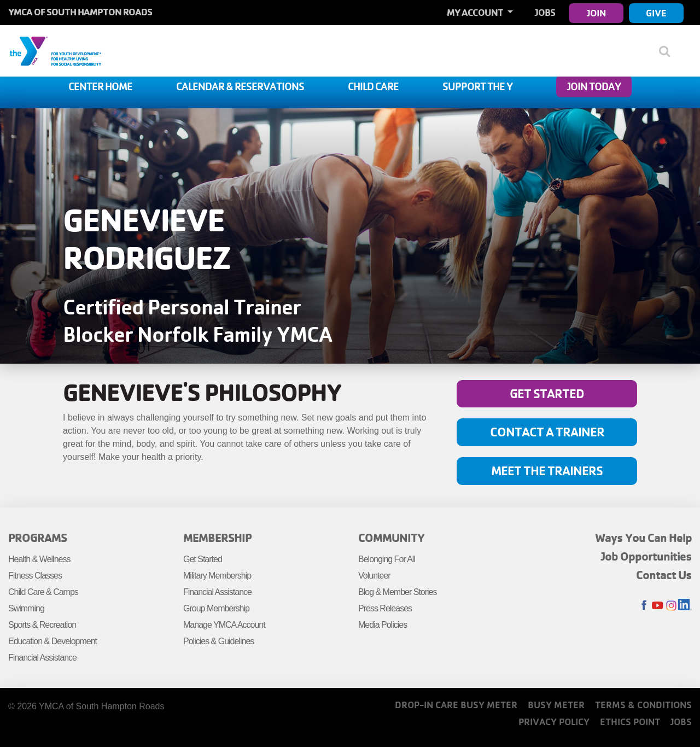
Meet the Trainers (547, 471)
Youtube (658, 606)
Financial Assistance (42, 658)
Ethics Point (630, 722)
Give (656, 13)
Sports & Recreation (42, 625)
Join (596, 13)
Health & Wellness (39, 559)
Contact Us (664, 575)
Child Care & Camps (43, 592)
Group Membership (216, 608)
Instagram (671, 606)
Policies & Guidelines (218, 641)
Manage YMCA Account (224, 625)
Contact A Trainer (547, 432)
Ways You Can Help (643, 538)
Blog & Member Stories (398, 592)
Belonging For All (387, 559)
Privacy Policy (554, 722)
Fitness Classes (35, 576)
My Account (476, 12)
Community (391, 538)
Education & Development (52, 641)
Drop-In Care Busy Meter (456, 705)
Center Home (100, 86)
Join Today (594, 86)
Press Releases (385, 608)
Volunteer (374, 576)
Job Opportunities (646, 556)
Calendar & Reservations (240, 86)
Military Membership (217, 576)
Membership (217, 538)
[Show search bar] (669, 51)
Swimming (26, 608)
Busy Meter (556, 705)
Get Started (547, 393)
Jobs (545, 12)
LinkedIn (685, 606)
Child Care (373, 86)
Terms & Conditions (643, 705)
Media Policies (383, 625)
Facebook (644, 606)
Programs (37, 538)
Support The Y (477, 86)
